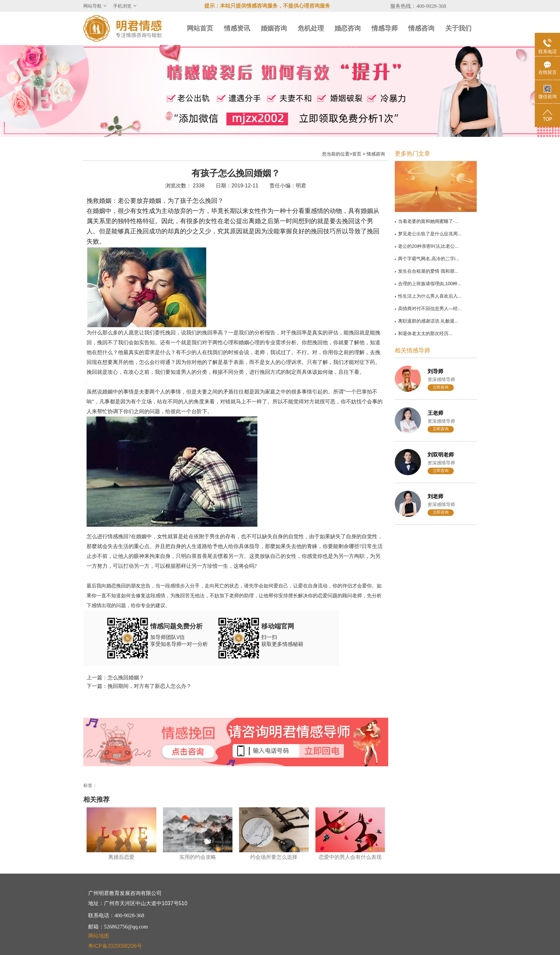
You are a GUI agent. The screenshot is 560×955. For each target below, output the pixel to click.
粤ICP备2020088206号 (115, 946)
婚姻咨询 (274, 28)
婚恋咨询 (348, 28)
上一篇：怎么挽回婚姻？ (115, 678)
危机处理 (311, 28)
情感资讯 (237, 28)
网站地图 (99, 936)
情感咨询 (421, 28)
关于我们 (458, 28)
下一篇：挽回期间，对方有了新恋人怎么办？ (139, 686)
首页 (357, 154)
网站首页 (200, 28)
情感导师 (385, 28)
